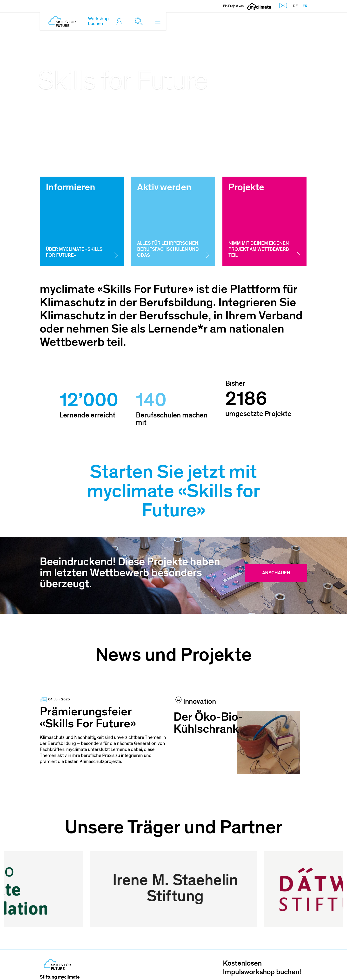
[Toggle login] (120, 21)
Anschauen (276, 573)
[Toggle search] (140, 21)
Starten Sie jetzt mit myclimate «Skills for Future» (173, 491)
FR (305, 6)
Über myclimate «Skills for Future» (74, 252)
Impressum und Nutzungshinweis (189, 966)
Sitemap (298, 966)
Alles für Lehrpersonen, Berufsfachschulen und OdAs (168, 249)
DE (295, 6)
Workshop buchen (98, 21)
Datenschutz (267, 966)
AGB (239, 966)
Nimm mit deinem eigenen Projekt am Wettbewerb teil (259, 249)
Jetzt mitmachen (265, 942)
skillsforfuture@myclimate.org (72, 954)
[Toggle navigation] (158, 21)
